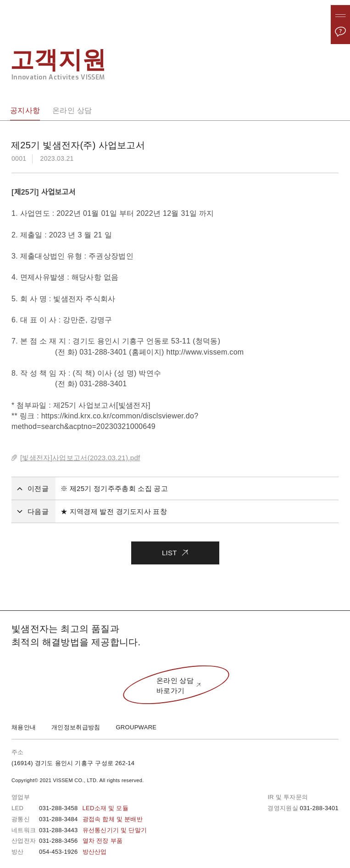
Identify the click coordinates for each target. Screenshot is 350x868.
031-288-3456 (81, 841)
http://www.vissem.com (205, 352)
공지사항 (25, 110)
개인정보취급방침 (76, 727)
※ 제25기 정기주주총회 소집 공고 (114, 488)
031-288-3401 (319, 808)
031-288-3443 (93, 830)
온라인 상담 (72, 110)
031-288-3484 (91, 819)
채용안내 (24, 727)
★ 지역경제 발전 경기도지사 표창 (114, 511)
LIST (175, 549)
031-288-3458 (84, 808)
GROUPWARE (136, 727)
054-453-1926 (73, 852)
